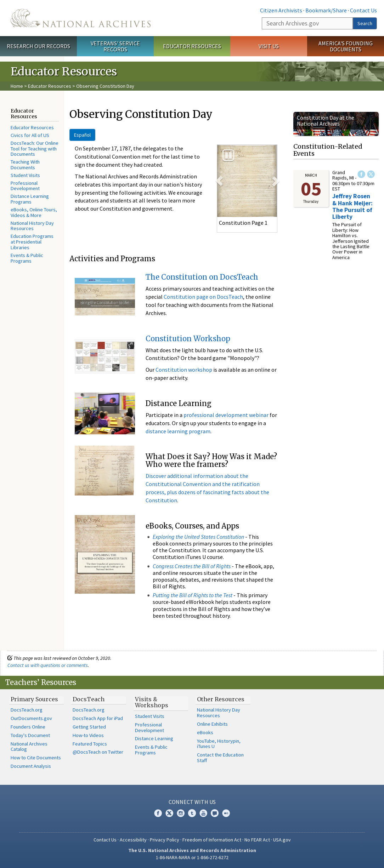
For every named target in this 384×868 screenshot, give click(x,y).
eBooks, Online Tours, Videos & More (34, 212)
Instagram (181, 813)
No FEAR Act (257, 840)
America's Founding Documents (346, 46)
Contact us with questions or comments (48, 665)
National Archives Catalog (29, 747)
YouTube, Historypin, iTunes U (219, 744)
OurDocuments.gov (31, 718)
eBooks (205, 732)
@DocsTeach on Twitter (98, 752)
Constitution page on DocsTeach (203, 297)
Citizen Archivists (281, 10)
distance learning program (178, 431)
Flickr (226, 813)
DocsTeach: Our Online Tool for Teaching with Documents (35, 149)
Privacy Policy (165, 840)
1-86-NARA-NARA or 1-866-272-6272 (192, 857)
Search (365, 23)
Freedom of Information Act (212, 840)
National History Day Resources (32, 226)
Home (17, 86)
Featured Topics (90, 744)
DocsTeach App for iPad (98, 718)
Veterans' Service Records (115, 46)
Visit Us (269, 46)
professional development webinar (226, 415)
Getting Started (89, 727)
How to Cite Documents (36, 758)
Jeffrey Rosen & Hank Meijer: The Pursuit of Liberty (352, 206)
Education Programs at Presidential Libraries (32, 242)
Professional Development (25, 186)
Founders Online (28, 727)
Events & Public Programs (27, 258)
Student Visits (25, 175)
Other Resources (221, 699)
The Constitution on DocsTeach (202, 277)
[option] (247, 181)
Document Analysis (31, 766)
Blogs (215, 813)
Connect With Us (192, 802)
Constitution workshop (184, 370)
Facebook (361, 174)
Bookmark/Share (326, 10)
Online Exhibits (212, 724)
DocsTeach (89, 699)
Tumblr (192, 813)
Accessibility (133, 840)
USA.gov (282, 840)
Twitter (371, 174)
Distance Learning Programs (30, 199)
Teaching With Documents (25, 165)
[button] (219, 181)
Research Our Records (38, 46)
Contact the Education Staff (220, 758)
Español (82, 135)
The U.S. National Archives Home (81, 18)
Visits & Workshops (152, 702)
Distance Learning (154, 738)
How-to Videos (88, 735)
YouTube (203, 813)
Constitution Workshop (188, 339)
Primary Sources (34, 699)
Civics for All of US (30, 135)
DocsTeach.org (27, 710)
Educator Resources (192, 46)
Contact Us (363, 10)
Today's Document (30, 735)
